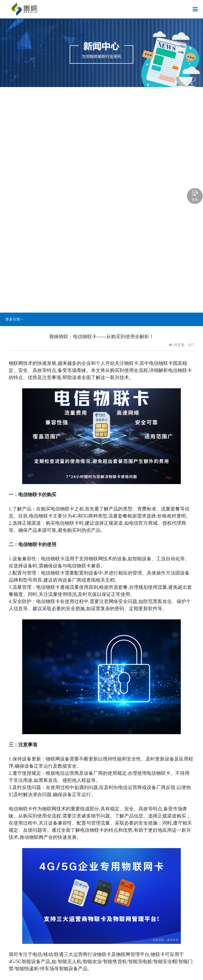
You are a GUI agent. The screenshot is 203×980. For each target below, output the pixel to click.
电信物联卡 (30, 495)
